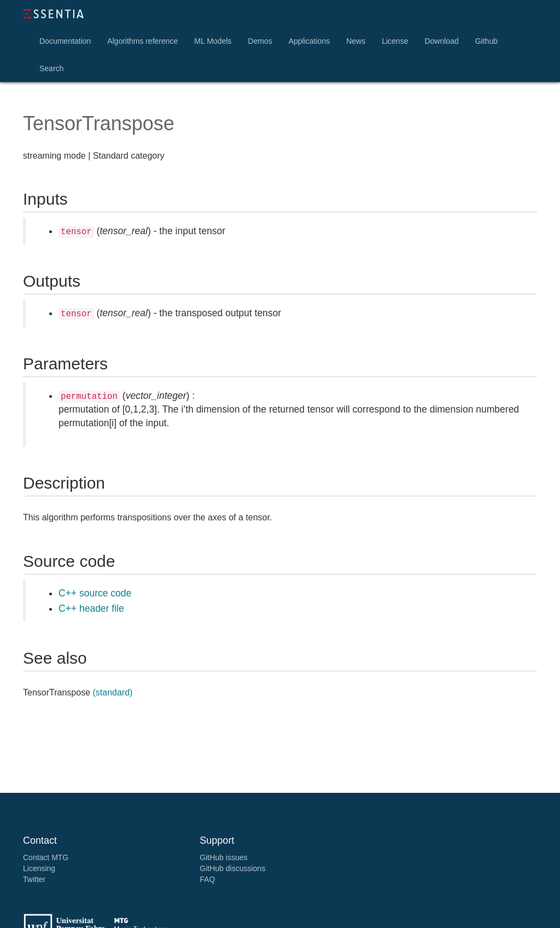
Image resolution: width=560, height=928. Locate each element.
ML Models (213, 41)
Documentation (65, 41)
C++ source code (95, 593)
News (356, 41)
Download (441, 41)
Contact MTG (46, 857)
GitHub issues (223, 857)
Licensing (39, 868)
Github (486, 41)
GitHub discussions (232, 868)
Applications (310, 41)
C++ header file (91, 608)
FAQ (207, 879)
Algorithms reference (142, 41)
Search (51, 68)
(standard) (112, 692)
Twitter (34, 879)
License (395, 41)
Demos (260, 41)
